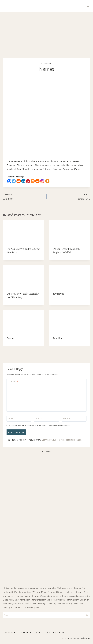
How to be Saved (56, 633)
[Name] (19, 419)
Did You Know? (47, 63)
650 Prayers (58, 294)
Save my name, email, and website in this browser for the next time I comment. (40, 425)
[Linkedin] (23, 181)
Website (66, 418)
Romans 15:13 (69, 196)
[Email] (46, 419)
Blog (39, 633)
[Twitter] (14, 181)
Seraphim (57, 338)
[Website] (74, 419)
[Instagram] (42, 181)
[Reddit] (19, 181)
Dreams (11, 338)
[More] (47, 181)
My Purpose (26, 633)
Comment (13, 381)
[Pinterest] (28, 181)
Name (11, 418)
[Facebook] (9, 181)
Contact (10, 633)
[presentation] (24, 232)
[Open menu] (88, 6)
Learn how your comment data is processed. (62, 440)
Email (38, 418)
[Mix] (33, 181)
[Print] (37, 181)
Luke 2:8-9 (24, 196)
